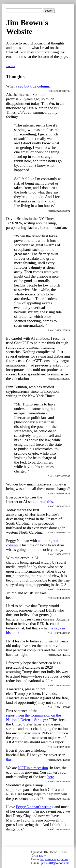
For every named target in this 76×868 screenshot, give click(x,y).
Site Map (11, 66)
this (9, 759)
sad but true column (34, 86)
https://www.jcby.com (54, 859)
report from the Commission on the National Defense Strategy (33, 717)
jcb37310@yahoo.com (55, 863)
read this (46, 502)
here (51, 777)
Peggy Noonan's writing (35, 807)
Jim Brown (40, 856)
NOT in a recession (33, 768)
